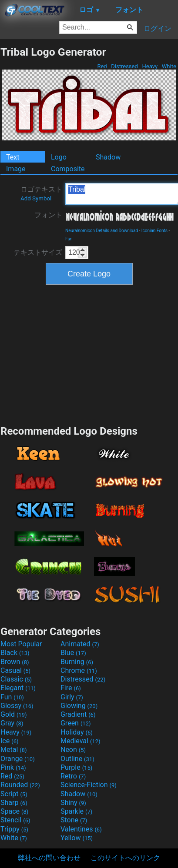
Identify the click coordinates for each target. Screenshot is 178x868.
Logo (59, 157)
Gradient (78, 714)
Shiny (73, 803)
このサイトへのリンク (125, 858)
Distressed (124, 66)
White (169, 66)
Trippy (14, 829)
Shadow (108, 157)
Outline (77, 759)
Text (13, 157)
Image (16, 169)
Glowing (79, 706)
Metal (14, 750)
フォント (48, 215)
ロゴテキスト (41, 193)
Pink (13, 767)
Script (14, 794)
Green (76, 723)
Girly (72, 697)
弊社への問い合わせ (49, 858)
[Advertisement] (89, 354)
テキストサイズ (38, 252)
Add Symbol (36, 198)
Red (102, 66)
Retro (73, 776)
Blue (73, 653)
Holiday (77, 732)
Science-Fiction (89, 785)
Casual (15, 670)
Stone (74, 820)
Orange (18, 759)
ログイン (158, 28)
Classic (16, 679)
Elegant (18, 688)
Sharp (14, 803)
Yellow (77, 838)
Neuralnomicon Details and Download (102, 231)
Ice (9, 741)
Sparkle (76, 811)
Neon (73, 750)
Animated (80, 644)
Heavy (150, 66)
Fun (69, 239)
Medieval (81, 741)
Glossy (17, 706)
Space (14, 811)
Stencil (15, 820)
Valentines (81, 829)
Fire (71, 688)
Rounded (20, 785)
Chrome (79, 670)
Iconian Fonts (154, 231)
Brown (15, 662)
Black (15, 653)
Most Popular (21, 644)
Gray (12, 723)
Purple (76, 767)
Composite (68, 169)
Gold (14, 714)
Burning (77, 662)
